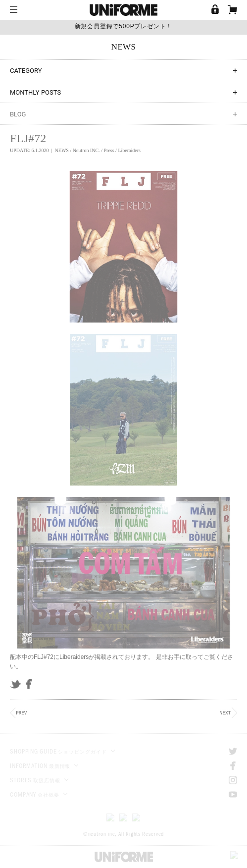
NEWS (62, 150)
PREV (19, 713)
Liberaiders (129, 150)
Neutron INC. (86, 150)
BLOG (123, 114)
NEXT (228, 713)
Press (109, 150)
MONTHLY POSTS (123, 92)
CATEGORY (123, 71)
